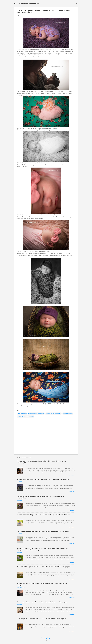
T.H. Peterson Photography (28, 3)
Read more (72, 475)
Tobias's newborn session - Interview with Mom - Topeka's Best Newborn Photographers (43, 532)
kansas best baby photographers (36, 414)
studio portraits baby (68, 414)
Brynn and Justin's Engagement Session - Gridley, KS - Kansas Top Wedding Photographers (44, 567)
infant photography (22, 414)
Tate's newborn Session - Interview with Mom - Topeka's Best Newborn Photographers (42, 602)
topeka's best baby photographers (26, 417)
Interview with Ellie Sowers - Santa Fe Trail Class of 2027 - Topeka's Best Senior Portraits (43, 480)
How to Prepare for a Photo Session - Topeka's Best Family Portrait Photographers (41, 619)
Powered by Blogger (46, 638)
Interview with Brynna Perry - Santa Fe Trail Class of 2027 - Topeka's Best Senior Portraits (43, 515)
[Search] (77, 4)
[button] (74, 10)
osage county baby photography (53, 414)
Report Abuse (46, 641)
